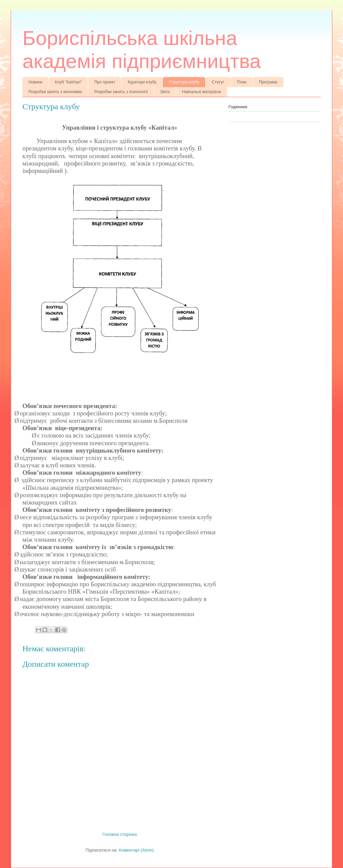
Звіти (165, 92)
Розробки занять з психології (121, 92)
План (242, 82)
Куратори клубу (142, 82)
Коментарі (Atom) (136, 850)
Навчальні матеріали (202, 92)
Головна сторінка (119, 834)
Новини (36, 82)
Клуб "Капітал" (68, 82)
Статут (218, 82)
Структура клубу (184, 82)
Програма (268, 82)
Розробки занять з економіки (55, 92)
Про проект (105, 82)
